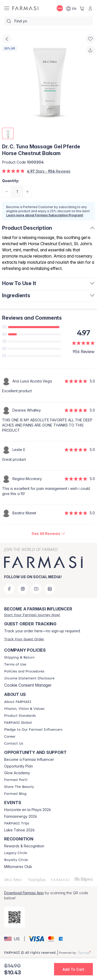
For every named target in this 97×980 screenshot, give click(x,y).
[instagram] (23, 589)
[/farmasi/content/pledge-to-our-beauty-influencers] (33, 730)
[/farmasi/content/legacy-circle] (16, 853)
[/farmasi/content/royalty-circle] (16, 860)
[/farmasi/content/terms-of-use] (15, 664)
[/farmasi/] (25, 8)
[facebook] (9, 589)
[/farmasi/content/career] (10, 737)
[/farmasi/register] (32, 615)
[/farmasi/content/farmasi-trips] (17, 823)
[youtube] (36, 589)
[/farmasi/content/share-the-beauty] (19, 787)
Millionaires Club (18, 867)
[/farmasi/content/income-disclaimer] (29, 678)
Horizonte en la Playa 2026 (28, 810)
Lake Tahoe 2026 (19, 830)
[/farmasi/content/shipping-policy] (19, 658)
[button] (13, 939)
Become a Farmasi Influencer (29, 760)
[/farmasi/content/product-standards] (20, 716)
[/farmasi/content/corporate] (18, 723)
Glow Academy (17, 773)
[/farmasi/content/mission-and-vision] (24, 709)
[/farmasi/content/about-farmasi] (18, 702)
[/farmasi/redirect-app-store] (14, 917)
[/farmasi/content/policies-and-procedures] (24, 671)
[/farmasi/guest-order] (24, 639)
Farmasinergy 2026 (21, 816)
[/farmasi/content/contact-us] (14, 744)
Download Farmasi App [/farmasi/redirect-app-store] (24, 893)
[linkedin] (50, 589)
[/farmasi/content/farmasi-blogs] (15, 794)
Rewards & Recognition (24, 846)
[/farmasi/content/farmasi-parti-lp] (16, 780)
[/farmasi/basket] (82, 8)
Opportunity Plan (18, 766)
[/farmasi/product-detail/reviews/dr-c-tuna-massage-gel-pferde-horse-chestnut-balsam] (48, 534)
